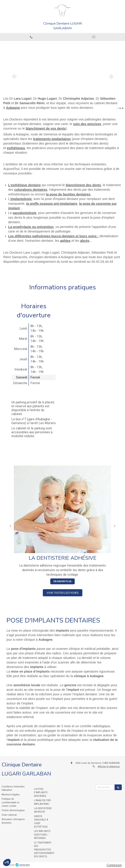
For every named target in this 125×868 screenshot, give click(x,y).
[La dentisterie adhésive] (62, 509)
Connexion (114, 865)
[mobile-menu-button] (94, 37)
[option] (62, 76)
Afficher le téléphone (109, 767)
